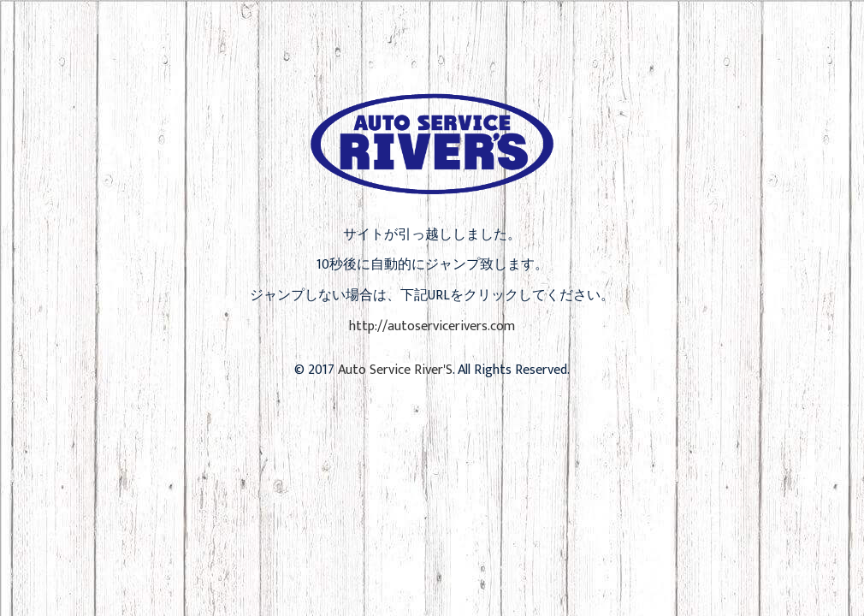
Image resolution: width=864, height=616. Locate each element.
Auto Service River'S (395, 370)
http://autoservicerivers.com (432, 326)
